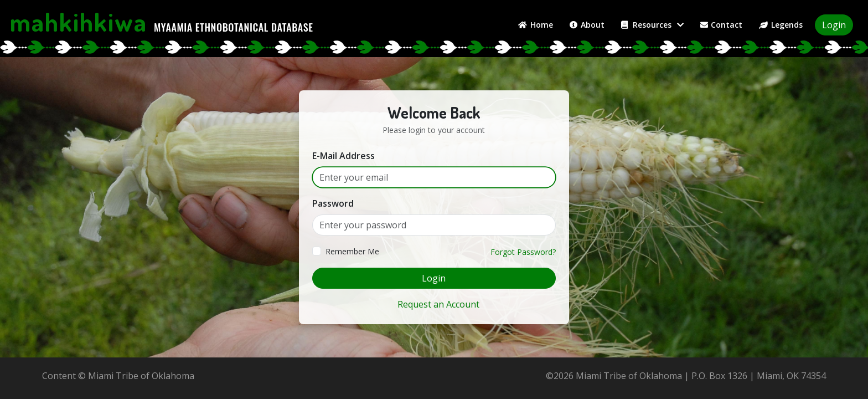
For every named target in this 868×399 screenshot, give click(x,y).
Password (333, 203)
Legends (781, 25)
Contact (722, 25)
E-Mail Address (343, 156)
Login (834, 25)
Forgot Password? (523, 252)
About (587, 25)
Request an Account (438, 304)
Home (536, 25)
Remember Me (352, 251)
